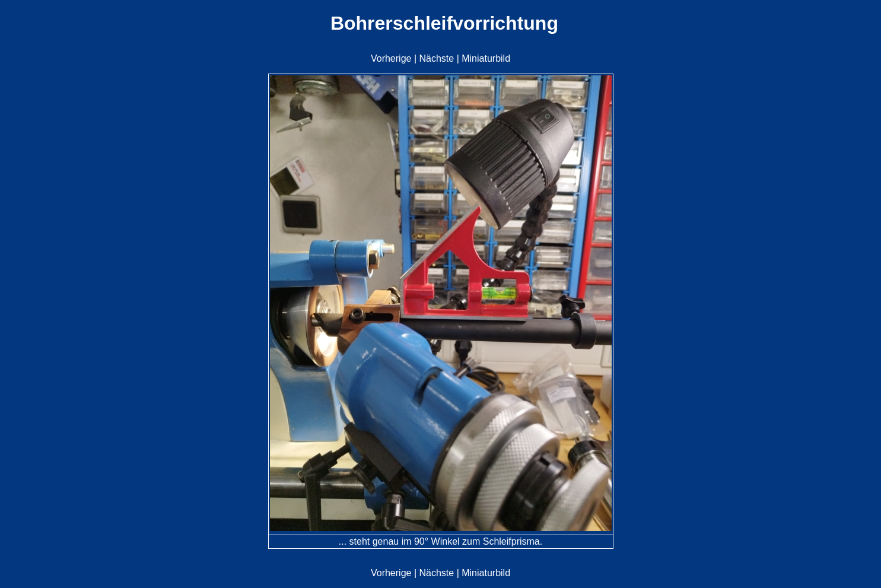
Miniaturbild (486, 58)
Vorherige (391, 58)
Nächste (436, 58)
